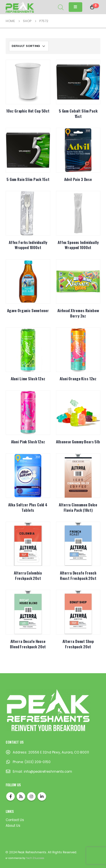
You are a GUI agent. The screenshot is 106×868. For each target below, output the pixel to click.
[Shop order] (29, 46)
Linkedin (42, 796)
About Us (13, 826)
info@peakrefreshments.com (48, 772)
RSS (21, 796)
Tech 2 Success (35, 858)
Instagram (31, 796)
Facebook (10, 796)
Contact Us (15, 820)
